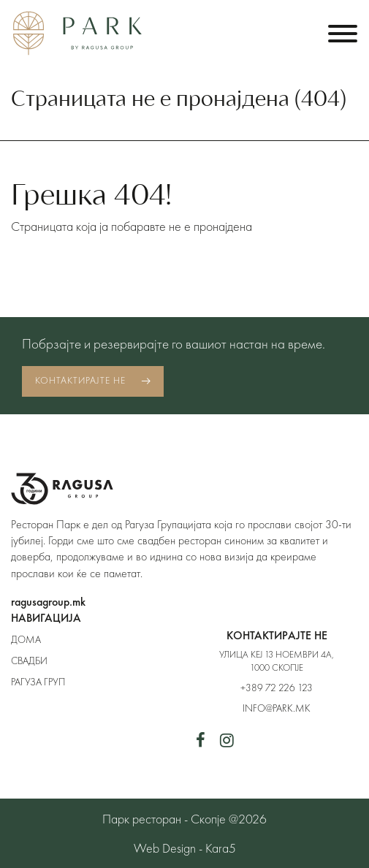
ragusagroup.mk (48, 602)
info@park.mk (277, 708)
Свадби (29, 660)
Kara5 (221, 848)
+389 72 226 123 (277, 688)
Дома (26, 639)
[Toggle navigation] (343, 33)
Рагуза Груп (38, 682)
